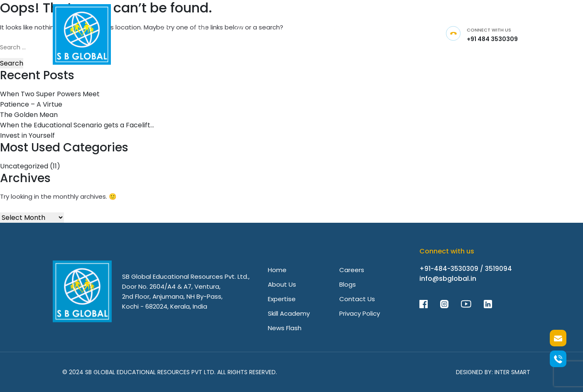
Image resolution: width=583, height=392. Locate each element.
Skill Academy (289, 313)
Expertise (282, 299)
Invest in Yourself (27, 135)
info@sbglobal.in (448, 279)
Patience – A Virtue (31, 104)
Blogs (348, 284)
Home (277, 270)
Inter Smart (512, 372)
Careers (352, 270)
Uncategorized (24, 166)
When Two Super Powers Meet (50, 94)
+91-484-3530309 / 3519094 (466, 269)
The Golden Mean (29, 115)
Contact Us (357, 299)
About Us (282, 284)
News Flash (285, 328)
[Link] (165, 34)
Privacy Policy (360, 313)
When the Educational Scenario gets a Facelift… (77, 125)
